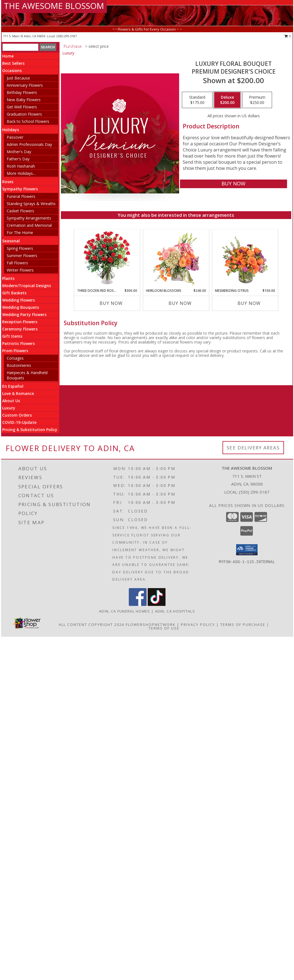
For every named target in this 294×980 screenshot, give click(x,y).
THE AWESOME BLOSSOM (54, 6)
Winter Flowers (20, 270)
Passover (15, 137)
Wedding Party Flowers (24, 314)
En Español (13, 386)
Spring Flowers (20, 248)
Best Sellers (13, 63)
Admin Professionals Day (29, 144)
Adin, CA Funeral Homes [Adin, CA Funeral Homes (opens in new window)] (125, 611)
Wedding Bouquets (21, 307)
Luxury (9, 408)
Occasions (12, 70)
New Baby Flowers (24, 100)
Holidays (11, 130)
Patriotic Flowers (18, 343)
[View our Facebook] (138, 604)
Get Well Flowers (22, 107)
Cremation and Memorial (29, 225)
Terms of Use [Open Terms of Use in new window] (164, 628)
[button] (247, 550)
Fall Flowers (17, 263)
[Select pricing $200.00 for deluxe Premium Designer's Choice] (227, 100)
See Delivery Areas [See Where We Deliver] (253, 448)
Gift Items (12, 336)
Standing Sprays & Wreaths (31, 204)
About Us (11, 401)
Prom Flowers (15, 351)
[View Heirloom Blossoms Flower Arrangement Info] (176, 259)
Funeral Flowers (21, 196)
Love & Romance (18, 393)
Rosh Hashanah (21, 166)
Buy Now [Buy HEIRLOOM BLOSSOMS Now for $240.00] (180, 303)
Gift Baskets (14, 293)
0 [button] (288, 36)
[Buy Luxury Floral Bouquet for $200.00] (234, 184)
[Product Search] (20, 47)
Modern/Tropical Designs (27, 286)
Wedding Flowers (18, 300)
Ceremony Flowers (20, 329)
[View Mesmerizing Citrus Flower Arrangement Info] (245, 259)
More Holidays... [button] (21, 173)
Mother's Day (19, 152)
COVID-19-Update (19, 422)
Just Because (18, 78)
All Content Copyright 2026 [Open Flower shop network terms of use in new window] (92, 625)
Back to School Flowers (28, 121)
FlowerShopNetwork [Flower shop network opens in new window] (151, 625)
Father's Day (18, 159)
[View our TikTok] (157, 604)
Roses (8, 182)
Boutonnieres (19, 365)
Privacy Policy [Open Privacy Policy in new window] (198, 625)
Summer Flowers (22, 256)
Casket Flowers (20, 211)
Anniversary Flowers (25, 85)
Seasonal (11, 241)
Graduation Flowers (24, 114)
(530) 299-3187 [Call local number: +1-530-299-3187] (67, 36)
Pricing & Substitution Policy (30, 430)
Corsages (15, 358)
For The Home (20, 232)
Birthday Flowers (22, 92)
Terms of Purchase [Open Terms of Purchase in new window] (243, 625)
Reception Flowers (20, 322)
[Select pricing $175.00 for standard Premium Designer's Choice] (197, 100)
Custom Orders (17, 415)
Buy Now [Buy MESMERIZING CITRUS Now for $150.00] (249, 303)
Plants (8, 278)
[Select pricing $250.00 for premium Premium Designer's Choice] (257, 100)
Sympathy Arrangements (29, 218)
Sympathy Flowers (20, 189)
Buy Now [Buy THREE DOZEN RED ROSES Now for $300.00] (111, 303)
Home (8, 56)
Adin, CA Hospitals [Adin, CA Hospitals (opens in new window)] (175, 611)
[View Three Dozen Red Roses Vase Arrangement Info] (107, 259)
